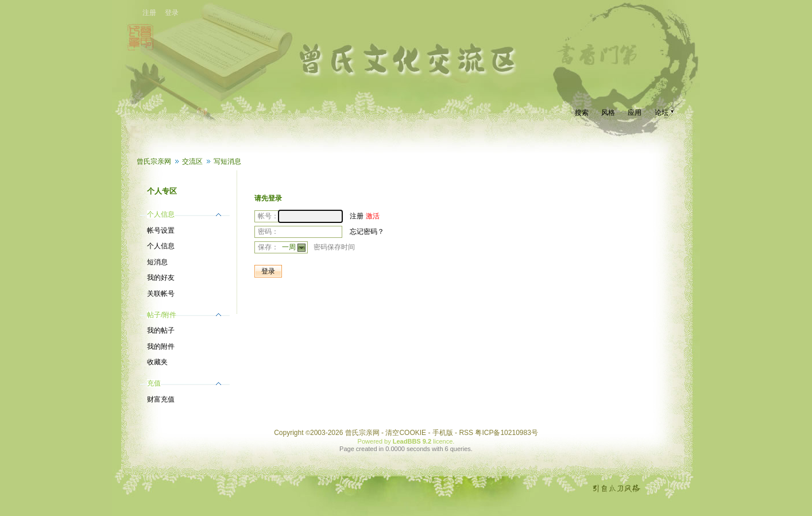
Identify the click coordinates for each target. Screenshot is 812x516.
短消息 (157, 262)
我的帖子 (161, 330)
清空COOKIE (406, 433)
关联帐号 (161, 294)
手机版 (443, 433)
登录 (172, 13)
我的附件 (161, 346)
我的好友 (161, 278)
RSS (466, 433)
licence (443, 441)
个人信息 (161, 246)
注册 (149, 13)
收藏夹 (157, 362)
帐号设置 (161, 230)
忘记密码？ (367, 232)
